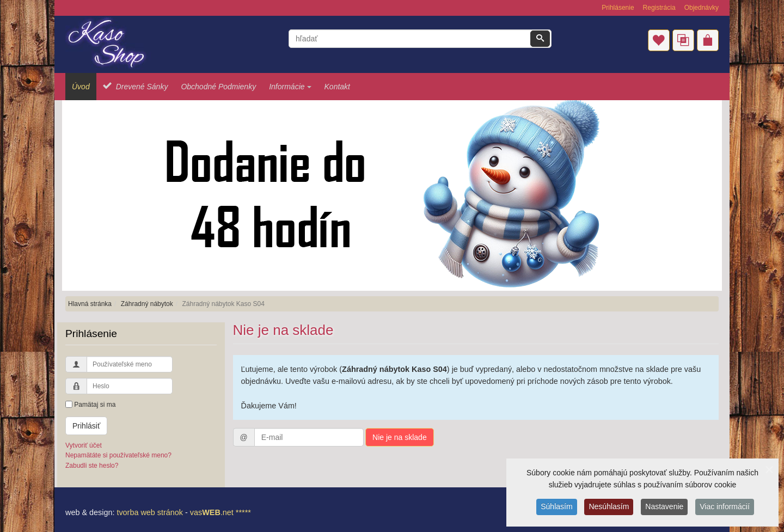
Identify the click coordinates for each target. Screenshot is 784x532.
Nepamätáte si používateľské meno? (118, 455)
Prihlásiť (86, 426)
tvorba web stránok (150, 512)
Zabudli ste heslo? (92, 466)
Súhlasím (556, 508)
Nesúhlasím (609, 508)
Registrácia (659, 8)
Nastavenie (664, 508)
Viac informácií (725, 508)
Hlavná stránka (90, 304)
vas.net (212, 512)
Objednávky (702, 8)
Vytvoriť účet (84, 445)
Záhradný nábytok (147, 304)
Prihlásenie (618, 8)
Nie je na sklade (400, 437)
